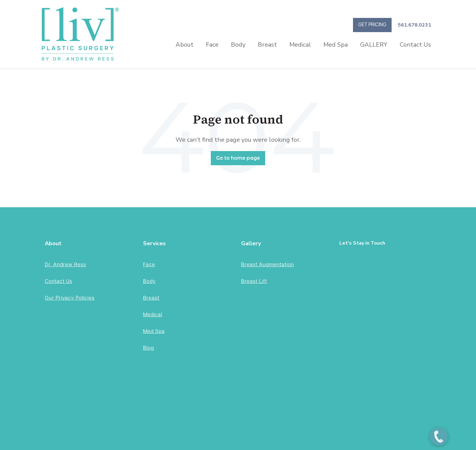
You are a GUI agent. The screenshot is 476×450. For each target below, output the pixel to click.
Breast (267, 45)
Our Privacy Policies (70, 298)
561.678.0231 (414, 25)
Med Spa (336, 45)
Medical (300, 45)
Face (212, 45)
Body (238, 45)
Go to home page (238, 158)
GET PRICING (372, 25)
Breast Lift (254, 282)
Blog (149, 348)
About (185, 45)
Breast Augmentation (268, 265)
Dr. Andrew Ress (66, 265)
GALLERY (374, 45)
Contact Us (415, 45)
